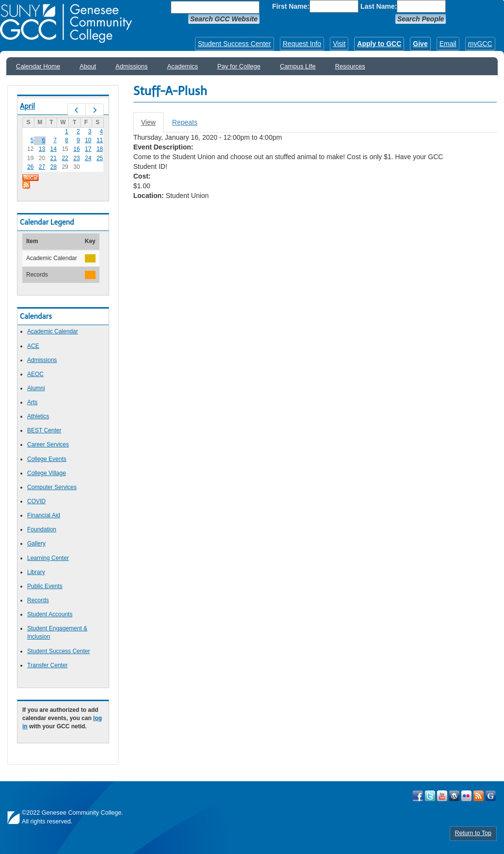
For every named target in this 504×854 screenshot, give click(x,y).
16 (76, 149)
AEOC (35, 374)
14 (54, 149)
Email (448, 44)
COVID (36, 501)
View (152, 125)
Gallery (36, 543)
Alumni (36, 388)
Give (420, 44)
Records (38, 600)
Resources (350, 66)
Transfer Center (48, 665)
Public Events (45, 586)
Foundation (42, 529)
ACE (33, 346)
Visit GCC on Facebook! (418, 796)
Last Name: (379, 6)
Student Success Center (235, 44)
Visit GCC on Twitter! (430, 796)
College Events (47, 459)
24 (88, 158)
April (27, 106)
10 (88, 140)
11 (100, 140)
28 (54, 167)
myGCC (480, 44)
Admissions (131, 66)
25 (100, 158)
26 (30, 167)
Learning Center (48, 558)
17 (88, 149)
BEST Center (44, 430)
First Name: (291, 6)
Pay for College (239, 66)
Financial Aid (44, 515)
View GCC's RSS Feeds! (479, 796)
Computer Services (52, 487)
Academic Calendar (53, 331)
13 (42, 149)
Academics (183, 66)
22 (65, 158)
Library (36, 572)
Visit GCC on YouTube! (442, 796)
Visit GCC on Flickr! (466, 796)
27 (42, 167)
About (88, 66)
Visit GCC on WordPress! (454, 796)
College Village (47, 473)
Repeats (185, 122)
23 (76, 158)
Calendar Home (38, 66)
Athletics (38, 416)
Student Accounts (50, 614)
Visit (339, 44)
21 (54, 158)
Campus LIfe (298, 66)
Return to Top (473, 833)
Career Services (48, 444)
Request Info (302, 44)
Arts (32, 402)
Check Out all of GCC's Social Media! (491, 796)
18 (100, 149)
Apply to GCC (379, 44)
